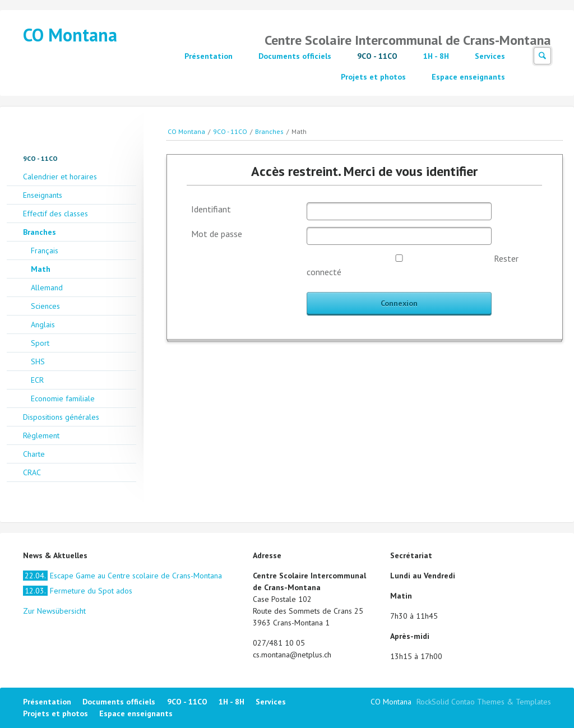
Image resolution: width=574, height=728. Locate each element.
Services (490, 56)
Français (45, 251)
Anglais (43, 324)
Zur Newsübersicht (54, 611)
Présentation (209, 56)
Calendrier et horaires (60, 177)
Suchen (542, 56)
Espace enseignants (468, 77)
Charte (34, 454)
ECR (37, 380)
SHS (38, 361)
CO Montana (70, 35)
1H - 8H (436, 56)
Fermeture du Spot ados (78, 591)
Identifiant (211, 209)
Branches (269, 131)
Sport (40, 343)
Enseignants (43, 195)
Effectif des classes (55, 214)
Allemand (47, 288)
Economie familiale (63, 398)
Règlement (41, 435)
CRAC (32, 472)
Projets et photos (373, 77)
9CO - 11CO (377, 56)
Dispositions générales (61, 417)
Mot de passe (217, 234)
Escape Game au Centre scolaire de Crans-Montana (122, 576)
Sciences (45, 306)
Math (41, 269)
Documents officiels (295, 56)
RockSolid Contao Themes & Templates (484, 702)
